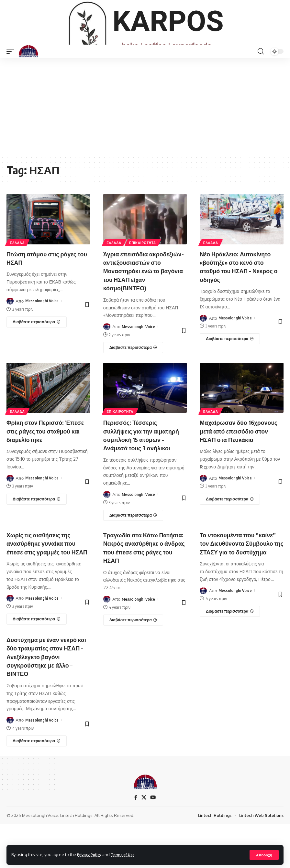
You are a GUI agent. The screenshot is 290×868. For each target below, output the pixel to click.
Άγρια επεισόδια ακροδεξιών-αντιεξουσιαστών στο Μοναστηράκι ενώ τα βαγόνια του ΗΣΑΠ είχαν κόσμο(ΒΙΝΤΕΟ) (140, 296)
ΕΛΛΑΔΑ (18, 264)
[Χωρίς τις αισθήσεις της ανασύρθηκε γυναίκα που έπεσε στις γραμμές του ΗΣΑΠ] (37, 664)
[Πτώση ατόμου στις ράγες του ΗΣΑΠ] (37, 343)
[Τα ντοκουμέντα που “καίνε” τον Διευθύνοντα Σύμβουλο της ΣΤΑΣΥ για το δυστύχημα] (230, 657)
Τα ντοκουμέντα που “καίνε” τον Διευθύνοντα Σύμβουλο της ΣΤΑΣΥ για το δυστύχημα (241, 584)
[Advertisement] (145, 128)
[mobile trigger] (12, 73)
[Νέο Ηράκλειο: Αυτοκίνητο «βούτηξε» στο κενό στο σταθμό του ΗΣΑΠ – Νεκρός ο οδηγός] (230, 360)
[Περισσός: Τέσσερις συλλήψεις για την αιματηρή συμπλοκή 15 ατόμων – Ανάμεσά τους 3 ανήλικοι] (133, 552)
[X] (144, 841)
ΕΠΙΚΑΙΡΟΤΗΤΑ (144, 264)
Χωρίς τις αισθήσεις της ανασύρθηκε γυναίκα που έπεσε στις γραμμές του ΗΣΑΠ (45, 584)
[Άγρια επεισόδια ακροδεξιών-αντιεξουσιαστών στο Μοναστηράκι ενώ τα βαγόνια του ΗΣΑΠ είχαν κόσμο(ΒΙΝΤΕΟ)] (133, 377)
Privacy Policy (91, 854)
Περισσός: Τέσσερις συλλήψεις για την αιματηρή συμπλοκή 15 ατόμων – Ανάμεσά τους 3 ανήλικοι (141, 468)
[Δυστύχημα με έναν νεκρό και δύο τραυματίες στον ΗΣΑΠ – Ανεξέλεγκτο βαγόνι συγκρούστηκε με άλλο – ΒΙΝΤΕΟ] (37, 785)
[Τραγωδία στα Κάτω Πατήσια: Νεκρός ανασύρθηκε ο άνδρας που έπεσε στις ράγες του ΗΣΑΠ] (133, 657)
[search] (261, 73)
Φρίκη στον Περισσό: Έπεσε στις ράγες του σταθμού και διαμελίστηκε (45, 460)
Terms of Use (128, 854)
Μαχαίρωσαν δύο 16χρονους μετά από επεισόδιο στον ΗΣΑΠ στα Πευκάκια (239, 464)
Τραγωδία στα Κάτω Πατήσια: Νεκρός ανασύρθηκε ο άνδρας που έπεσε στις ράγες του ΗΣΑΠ (145, 584)
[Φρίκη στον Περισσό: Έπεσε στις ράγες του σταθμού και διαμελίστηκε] (37, 528)
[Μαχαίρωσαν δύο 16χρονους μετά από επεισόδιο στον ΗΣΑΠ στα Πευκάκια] (230, 536)
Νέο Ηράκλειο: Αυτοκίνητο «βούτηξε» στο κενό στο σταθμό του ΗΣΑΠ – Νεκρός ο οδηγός (240, 288)
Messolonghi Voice (42, 322)
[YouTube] (153, 841)
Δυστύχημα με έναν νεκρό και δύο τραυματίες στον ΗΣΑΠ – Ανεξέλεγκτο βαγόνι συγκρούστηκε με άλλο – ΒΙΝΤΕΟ (48, 700)
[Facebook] (136, 841)
